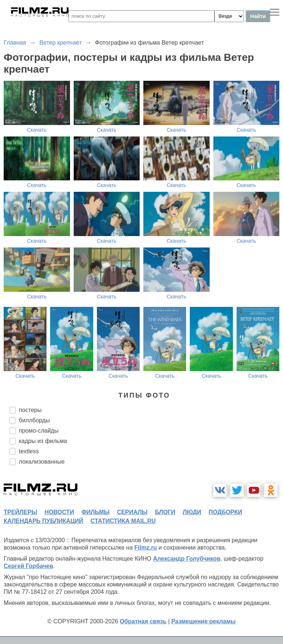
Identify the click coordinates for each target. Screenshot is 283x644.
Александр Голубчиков (187, 559)
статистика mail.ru (123, 521)
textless (29, 451)
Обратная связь (143, 621)
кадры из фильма (43, 441)
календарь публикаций (43, 521)
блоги (165, 512)
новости (59, 512)
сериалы (132, 512)
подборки (225, 512)
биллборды (34, 420)
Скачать (37, 130)
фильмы (95, 512)
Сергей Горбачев (28, 566)
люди (192, 512)
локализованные (42, 462)
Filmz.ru (146, 548)
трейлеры (20, 512)
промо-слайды (39, 431)
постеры (30, 410)
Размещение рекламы (204, 621)
